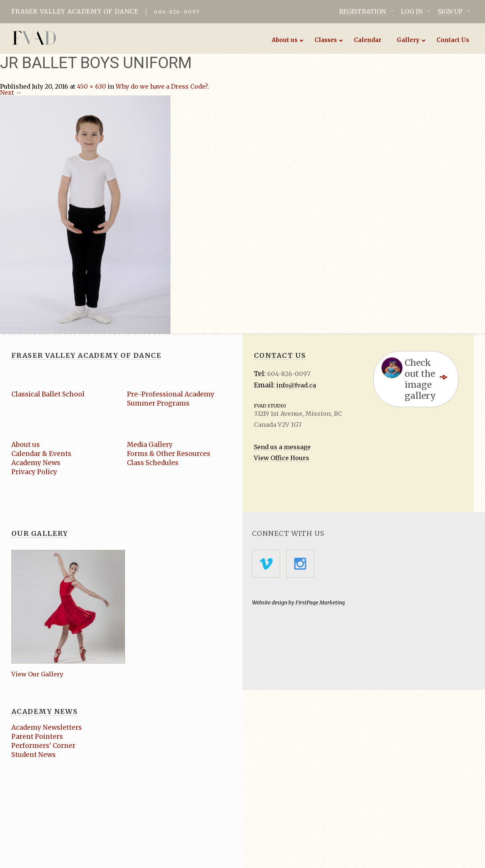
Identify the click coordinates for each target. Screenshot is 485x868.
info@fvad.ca (296, 385)
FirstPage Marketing (320, 603)
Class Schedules (153, 463)
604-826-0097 (177, 12)
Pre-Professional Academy (171, 394)
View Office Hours (282, 458)
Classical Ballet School (48, 394)
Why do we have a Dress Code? (161, 86)
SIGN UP (450, 11)
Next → (11, 92)
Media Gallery (150, 445)
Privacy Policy (34, 472)
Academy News (36, 463)
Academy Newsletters (47, 727)
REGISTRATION (362, 11)
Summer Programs (158, 403)
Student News (34, 755)
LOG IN (412, 11)
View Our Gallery (37, 674)
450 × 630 (92, 86)
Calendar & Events (41, 454)
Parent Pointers (37, 737)
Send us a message (282, 447)
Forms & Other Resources (169, 454)
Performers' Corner (43, 746)
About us (26, 445)
